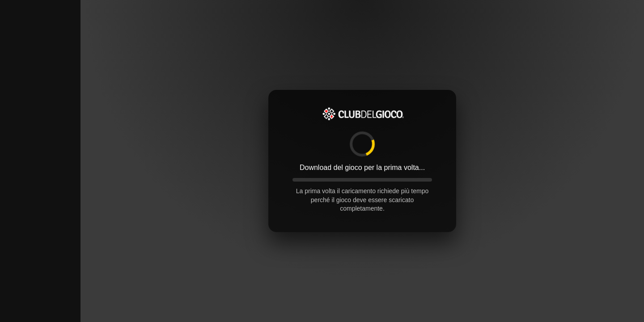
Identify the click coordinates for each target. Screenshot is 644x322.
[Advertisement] (40, 134)
